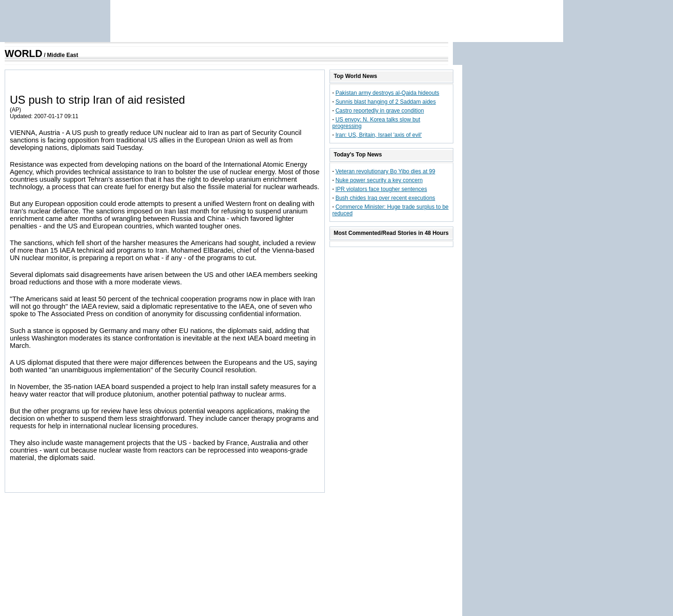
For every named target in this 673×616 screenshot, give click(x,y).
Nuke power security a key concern (379, 180)
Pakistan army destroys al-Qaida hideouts (387, 93)
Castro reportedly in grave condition (380, 111)
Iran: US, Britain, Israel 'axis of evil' (379, 135)
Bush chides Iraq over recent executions (385, 198)
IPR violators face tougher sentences (381, 189)
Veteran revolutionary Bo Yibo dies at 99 (385, 171)
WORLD (24, 54)
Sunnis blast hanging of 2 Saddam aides (386, 102)
